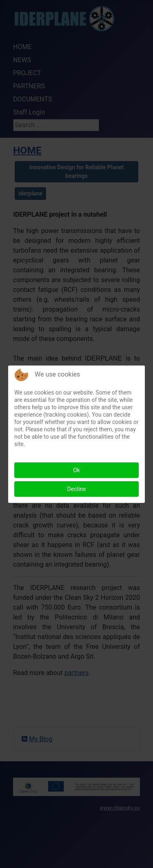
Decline (77, 489)
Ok (76, 470)
